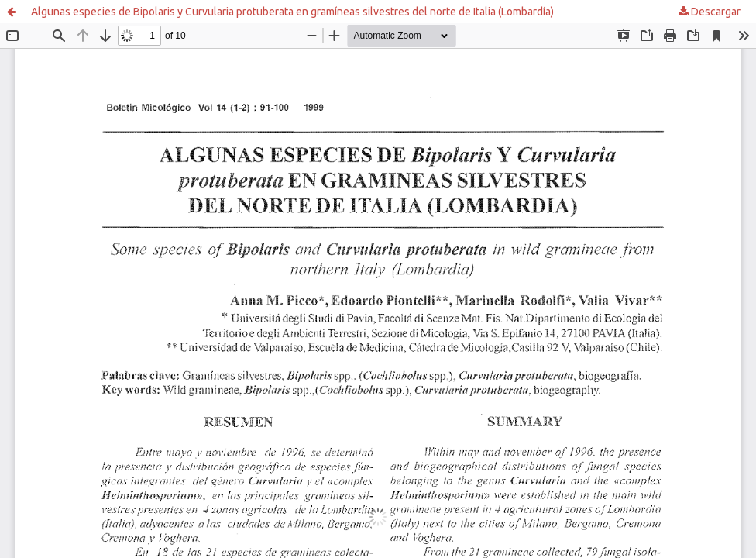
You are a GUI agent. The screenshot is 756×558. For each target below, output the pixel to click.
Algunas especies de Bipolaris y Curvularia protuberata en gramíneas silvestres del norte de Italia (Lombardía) (292, 12)
